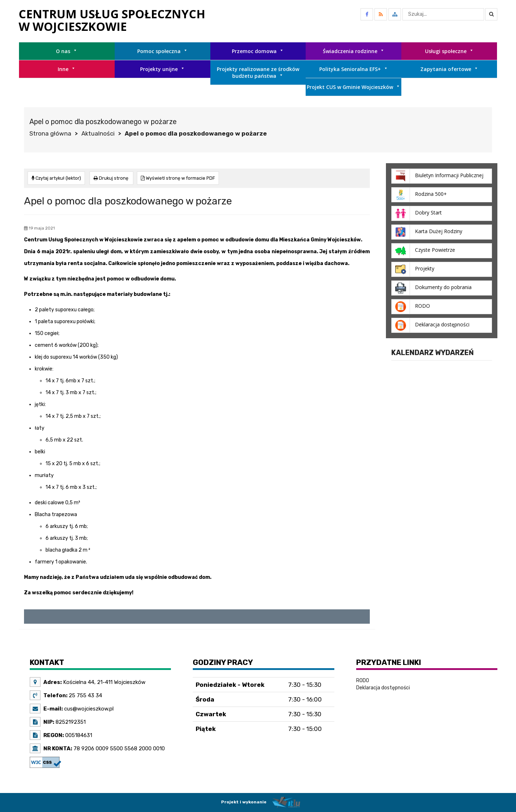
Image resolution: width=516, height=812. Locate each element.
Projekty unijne (163, 69)
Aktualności (98, 133)
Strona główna (50, 133)
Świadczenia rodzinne (354, 51)
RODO (363, 680)
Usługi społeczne (449, 51)
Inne (67, 69)
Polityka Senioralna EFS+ (354, 69)
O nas (67, 51)
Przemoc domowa (258, 51)
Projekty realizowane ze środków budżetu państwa (258, 72)
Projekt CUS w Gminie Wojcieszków (353, 87)
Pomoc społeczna (163, 51)
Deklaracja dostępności (383, 687)
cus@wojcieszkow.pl (88, 708)
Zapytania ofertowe (449, 69)
